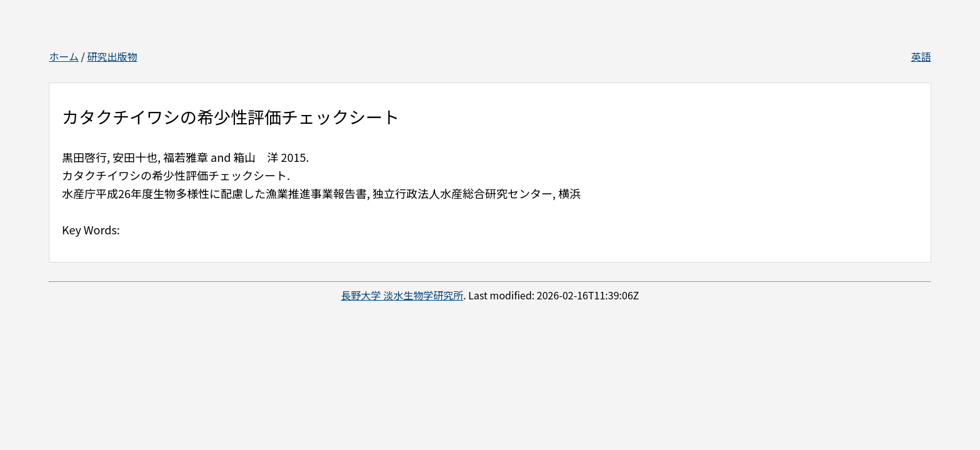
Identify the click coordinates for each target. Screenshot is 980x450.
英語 (921, 56)
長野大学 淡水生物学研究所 (402, 295)
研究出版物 (112, 56)
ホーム (64, 56)
